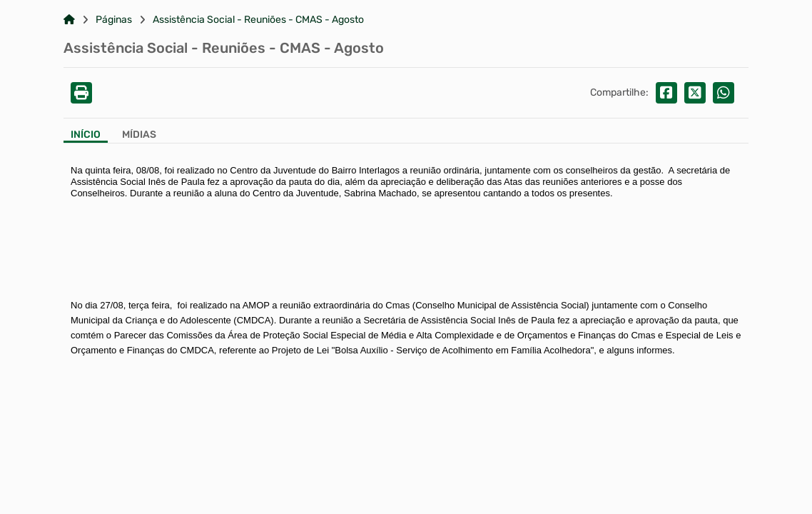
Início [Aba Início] (86, 135)
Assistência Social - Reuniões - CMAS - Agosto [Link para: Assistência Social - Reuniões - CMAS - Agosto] (258, 20)
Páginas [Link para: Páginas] (114, 20)
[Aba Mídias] (139, 136)
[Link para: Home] (69, 20)
